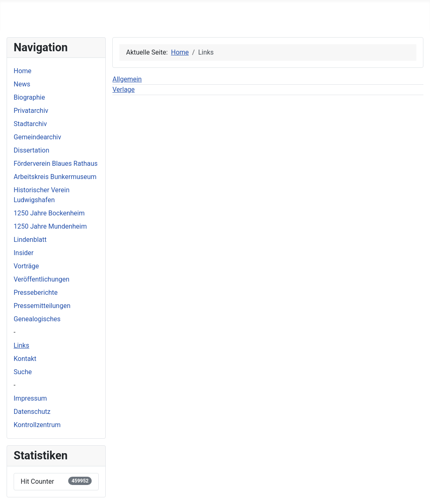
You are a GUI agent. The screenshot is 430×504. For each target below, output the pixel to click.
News (22, 84)
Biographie (29, 97)
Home (23, 71)
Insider (24, 253)
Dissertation (31, 150)
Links (21, 345)
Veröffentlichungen (42, 279)
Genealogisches (37, 319)
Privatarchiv (31, 111)
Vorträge (26, 266)
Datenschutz (32, 412)
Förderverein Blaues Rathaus (56, 164)
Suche (23, 372)
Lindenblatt (30, 240)
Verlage (124, 90)
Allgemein (127, 79)
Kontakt (25, 359)
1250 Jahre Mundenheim (50, 226)
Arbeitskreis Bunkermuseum (55, 177)
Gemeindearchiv (37, 137)
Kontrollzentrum (37, 425)
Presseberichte (36, 293)
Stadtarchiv (30, 124)
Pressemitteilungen (42, 306)
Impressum (30, 398)
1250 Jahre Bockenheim (49, 213)
